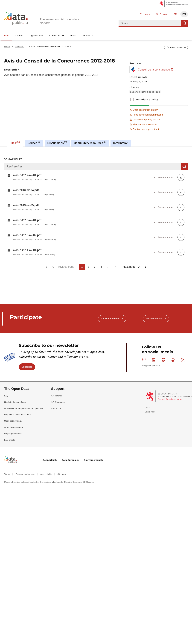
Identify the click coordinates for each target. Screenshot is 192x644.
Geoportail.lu (50, 459)
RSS (184, 359)
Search (184, 23)
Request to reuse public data (17, 414)
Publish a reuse (154, 318)
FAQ (6, 395)
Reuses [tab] (34, 143)
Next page (129, 267)
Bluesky (145, 359)
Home (7, 47)
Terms (7, 473)
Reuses (19, 35)
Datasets (19, 47)
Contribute (55, 35)
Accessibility (46, 473)
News (73, 35)
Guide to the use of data (15, 401)
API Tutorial (56, 395)
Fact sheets (9, 439)
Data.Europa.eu (71, 459)
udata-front (150, 411)
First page (46, 267)
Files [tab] (15, 143)
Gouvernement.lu (94, 459)
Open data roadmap (13, 426)
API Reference (58, 401)
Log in (147, 14)
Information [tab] (121, 143)
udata (148, 407)
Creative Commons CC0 (75, 481)
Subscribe (27, 366)
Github (174, 359)
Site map (62, 473)
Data (7, 35)
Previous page (65, 267)
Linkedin (154, 359)
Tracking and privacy (25, 473)
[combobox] (150, 23)
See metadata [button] (165, 177)
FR (175, 14)
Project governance (13, 433)
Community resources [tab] (90, 143)
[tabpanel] (96, 222)
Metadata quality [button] (132, 100)
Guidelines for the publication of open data (24, 408)
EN (184, 14)
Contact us (87, 35)
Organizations (36, 35)
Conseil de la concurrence (156, 70)
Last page (146, 267)
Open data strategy (13, 420)
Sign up (164, 14)
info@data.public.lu (151, 365)
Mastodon (164, 359)
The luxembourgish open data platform (59, 21)
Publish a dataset (110, 318)
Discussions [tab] (57, 143)
